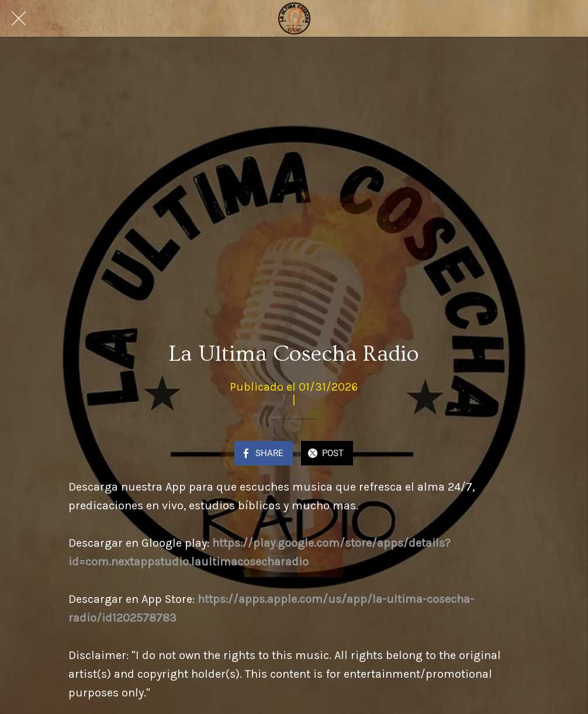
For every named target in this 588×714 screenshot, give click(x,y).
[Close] (19, 19)
